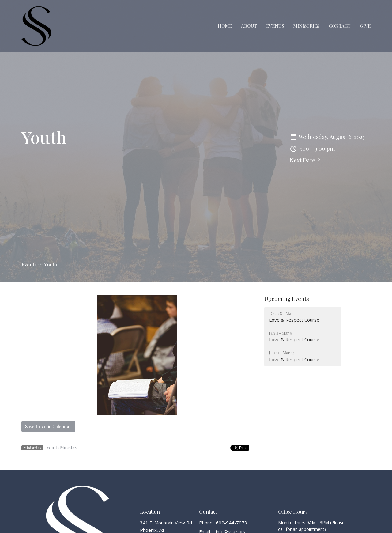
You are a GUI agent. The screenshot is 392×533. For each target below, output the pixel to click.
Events (275, 26)
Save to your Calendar (48, 426)
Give (365, 26)
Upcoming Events (287, 299)
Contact (340, 26)
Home (225, 26)
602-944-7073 (232, 523)
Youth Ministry (62, 448)
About (249, 26)
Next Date (306, 160)
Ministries (306, 26)
